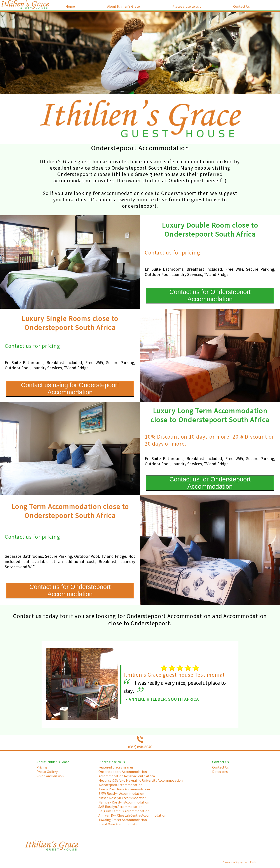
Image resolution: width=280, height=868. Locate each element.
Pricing (42, 767)
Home (70, 6)
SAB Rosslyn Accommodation (120, 807)
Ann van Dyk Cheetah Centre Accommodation (132, 815)
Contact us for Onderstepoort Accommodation (210, 295)
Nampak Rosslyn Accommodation (124, 802)
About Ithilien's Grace (123, 6)
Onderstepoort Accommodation (123, 772)
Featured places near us (116, 767)
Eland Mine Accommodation (119, 824)
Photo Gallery (47, 772)
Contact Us (241, 6)
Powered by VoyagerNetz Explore (240, 862)
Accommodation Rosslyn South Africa (127, 776)
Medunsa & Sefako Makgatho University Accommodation (141, 780)
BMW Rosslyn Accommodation (121, 793)
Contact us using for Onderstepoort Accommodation (70, 389)
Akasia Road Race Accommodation (124, 789)
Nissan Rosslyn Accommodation (122, 798)
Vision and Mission (50, 776)
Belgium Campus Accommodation (124, 811)
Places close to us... (187, 6)
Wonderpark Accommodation (120, 785)
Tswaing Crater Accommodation (123, 820)
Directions (220, 772)
